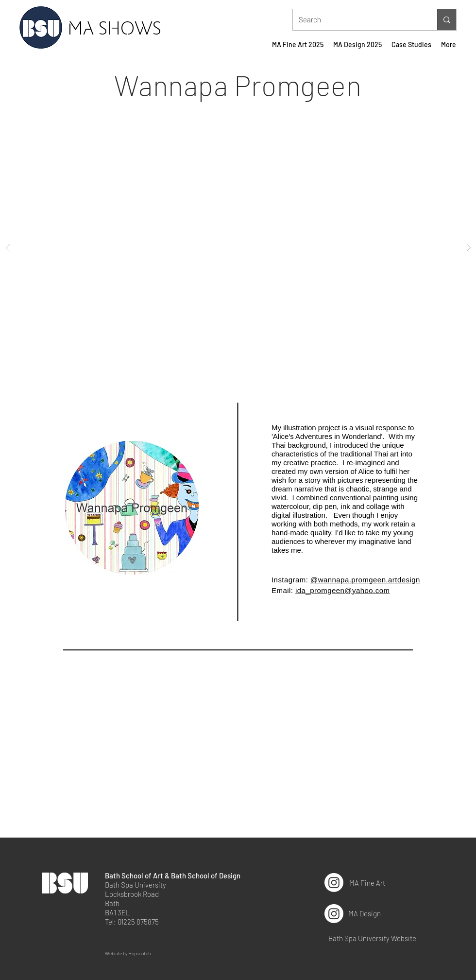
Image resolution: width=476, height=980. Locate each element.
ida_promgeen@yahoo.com (342, 590)
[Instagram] (334, 883)
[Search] (358, 20)
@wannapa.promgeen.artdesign (365, 580)
